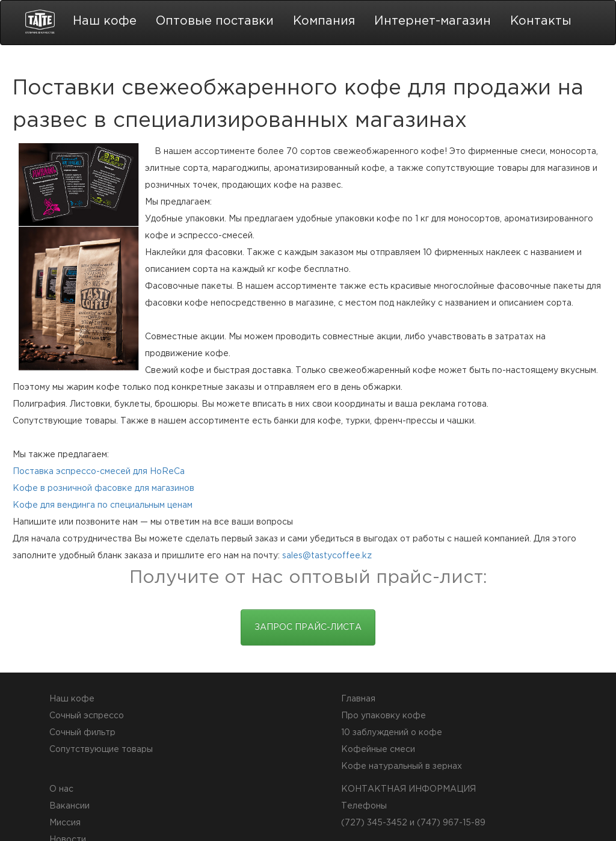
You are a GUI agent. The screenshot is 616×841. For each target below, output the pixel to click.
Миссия (65, 823)
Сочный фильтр (82, 733)
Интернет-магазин (433, 21)
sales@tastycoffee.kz (327, 556)
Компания (324, 21)
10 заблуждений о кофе (392, 733)
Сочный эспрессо (87, 716)
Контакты (541, 21)
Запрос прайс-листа (308, 627)
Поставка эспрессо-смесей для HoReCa (99, 472)
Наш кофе (105, 21)
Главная (358, 699)
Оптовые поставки (215, 21)
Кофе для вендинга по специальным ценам (103, 505)
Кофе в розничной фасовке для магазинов (103, 488)
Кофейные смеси (378, 750)
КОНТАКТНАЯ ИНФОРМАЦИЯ (408, 789)
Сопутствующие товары (101, 750)
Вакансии (69, 806)
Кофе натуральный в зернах (402, 766)
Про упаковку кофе (383, 716)
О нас (61, 789)
